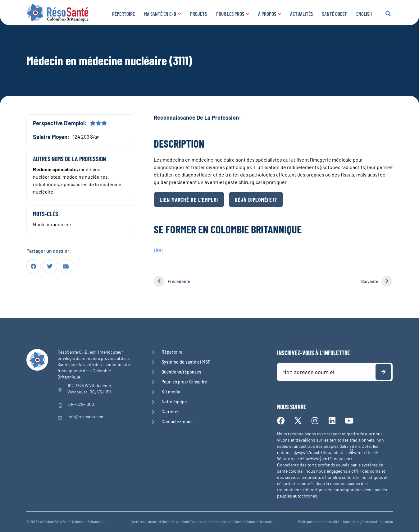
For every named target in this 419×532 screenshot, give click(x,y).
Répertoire (123, 14)
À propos (269, 14)
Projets (198, 14)
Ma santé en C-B (162, 14)
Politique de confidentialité (319, 522)
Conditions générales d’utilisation (368, 522)
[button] (388, 14)
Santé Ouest (335, 14)
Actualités (301, 14)
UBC (158, 250)
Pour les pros (232, 14)
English (364, 14)
